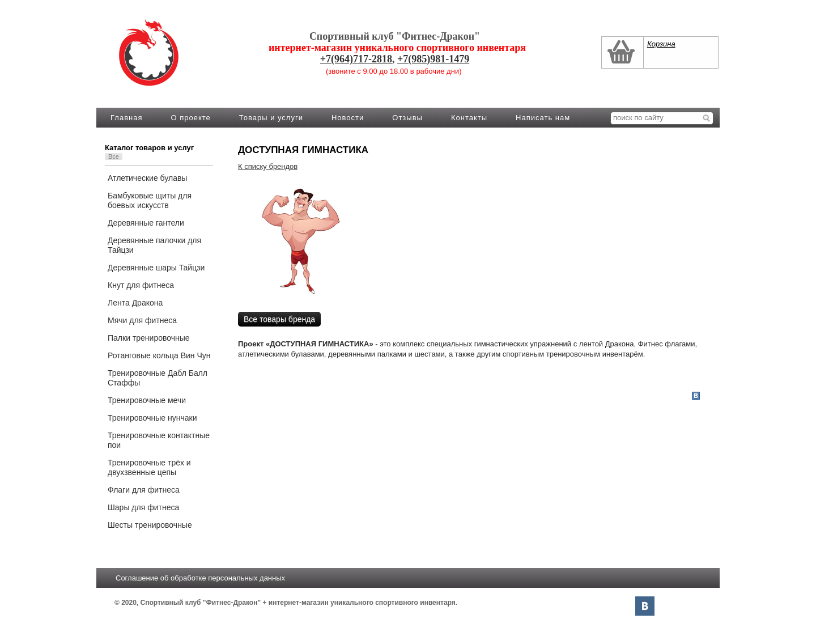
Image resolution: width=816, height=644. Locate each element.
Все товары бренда (279, 319)
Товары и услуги (271, 118)
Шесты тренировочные (150, 525)
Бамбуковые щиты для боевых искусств (150, 200)
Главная (126, 118)
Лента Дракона (135, 303)
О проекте (190, 118)
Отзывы (407, 118)
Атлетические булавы (147, 178)
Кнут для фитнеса (141, 285)
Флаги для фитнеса (144, 490)
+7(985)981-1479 (433, 59)
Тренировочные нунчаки (152, 418)
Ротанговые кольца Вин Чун (159, 355)
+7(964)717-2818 (356, 59)
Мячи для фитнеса (142, 320)
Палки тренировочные (149, 338)
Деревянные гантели (146, 223)
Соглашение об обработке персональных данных (200, 578)
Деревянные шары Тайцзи (156, 268)
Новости (348, 118)
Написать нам (543, 118)
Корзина (661, 44)
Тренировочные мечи (147, 400)
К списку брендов (268, 166)
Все (114, 156)
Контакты (469, 118)
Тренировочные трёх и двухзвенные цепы (149, 467)
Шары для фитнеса (143, 507)
